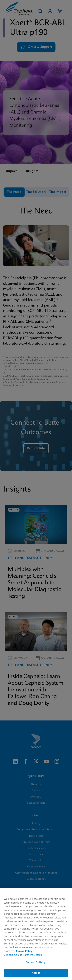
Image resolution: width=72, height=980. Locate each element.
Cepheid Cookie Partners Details (23, 955)
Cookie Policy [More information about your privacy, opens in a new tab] (24, 951)
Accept (36, 973)
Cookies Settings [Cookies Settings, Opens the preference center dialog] (36, 962)
